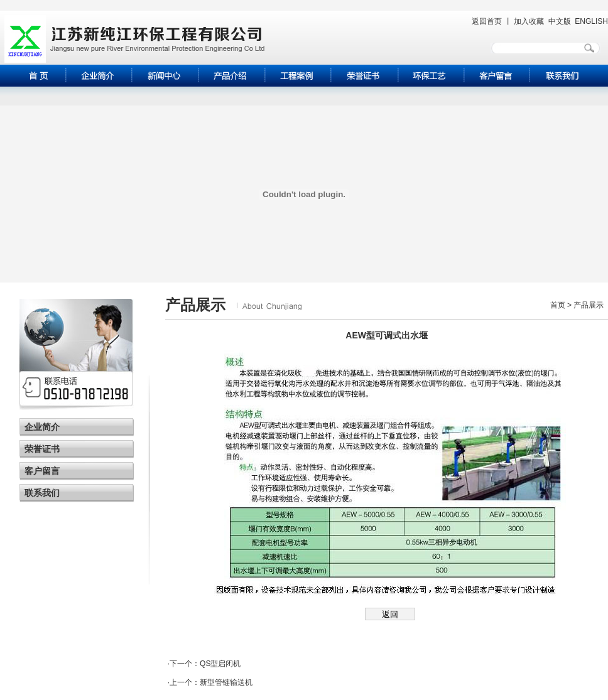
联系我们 (42, 493)
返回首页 (487, 21)
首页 (558, 305)
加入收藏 (529, 21)
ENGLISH (591, 21)
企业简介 (42, 427)
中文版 (560, 21)
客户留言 (42, 471)
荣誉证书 (42, 449)
